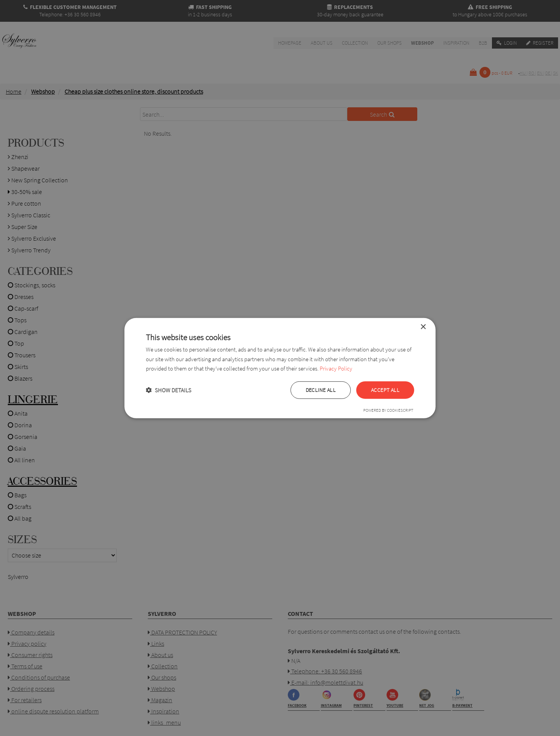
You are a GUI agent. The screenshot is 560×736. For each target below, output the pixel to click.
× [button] (423, 327)
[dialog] (280, 368)
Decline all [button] (321, 390)
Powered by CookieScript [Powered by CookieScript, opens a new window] (388, 410)
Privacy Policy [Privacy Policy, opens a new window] (336, 368)
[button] (169, 390)
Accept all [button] (385, 390)
